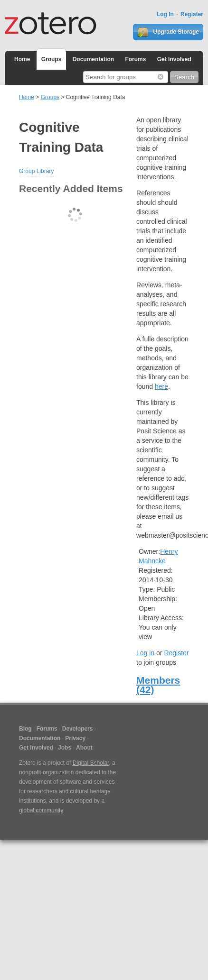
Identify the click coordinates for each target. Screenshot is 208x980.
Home (22, 59)
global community (41, 810)
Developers (78, 729)
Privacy (75, 738)
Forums (135, 59)
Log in (145, 653)
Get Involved (174, 59)
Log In (165, 14)
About (84, 748)
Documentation (93, 59)
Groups (52, 59)
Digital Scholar (91, 763)
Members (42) (158, 685)
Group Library (36, 171)
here (161, 386)
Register (192, 14)
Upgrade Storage (168, 32)
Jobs (65, 748)
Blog (25, 729)
